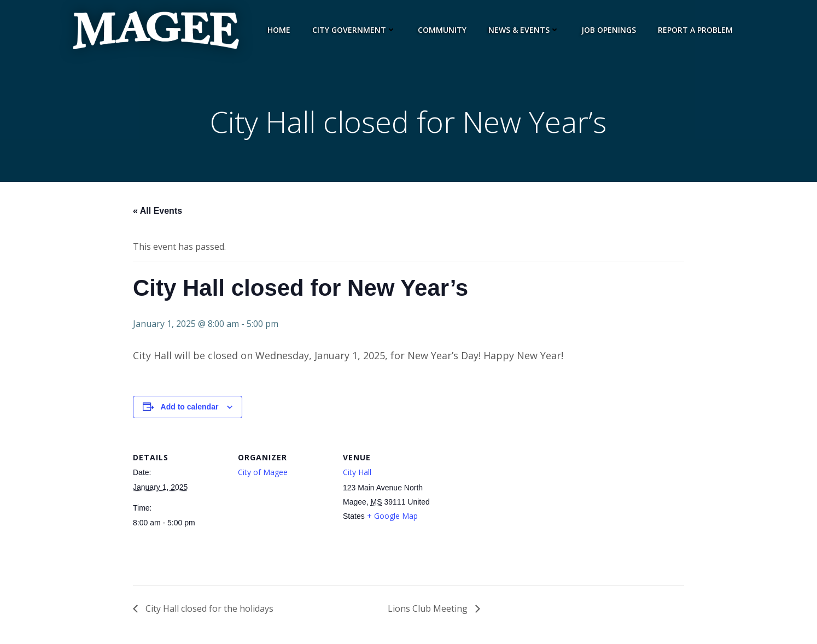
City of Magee (263, 474)
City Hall (357, 474)
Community (444, 30)
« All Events (157, 213)
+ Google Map (392, 519)
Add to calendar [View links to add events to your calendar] (190, 409)
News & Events (526, 30)
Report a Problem (697, 30)
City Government (356, 30)
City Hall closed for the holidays (208, 611)
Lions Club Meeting (429, 611)
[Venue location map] (506, 513)
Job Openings (610, 30)
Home (281, 30)
